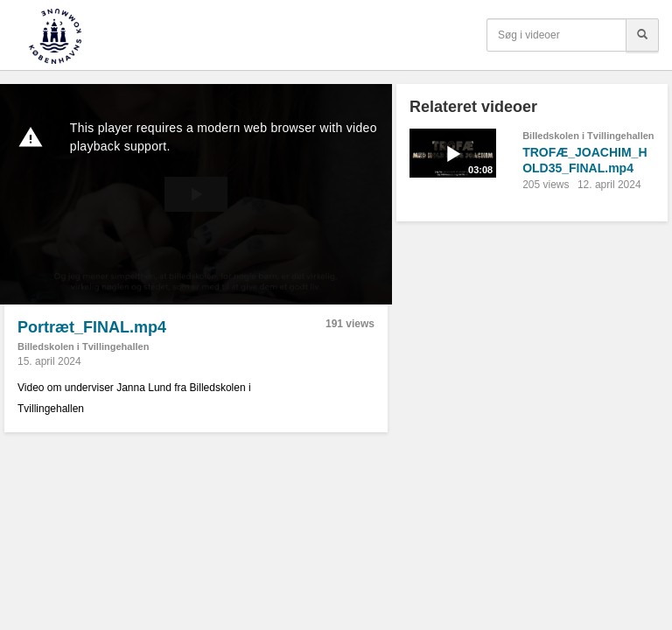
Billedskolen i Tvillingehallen (83, 346)
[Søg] (642, 35)
